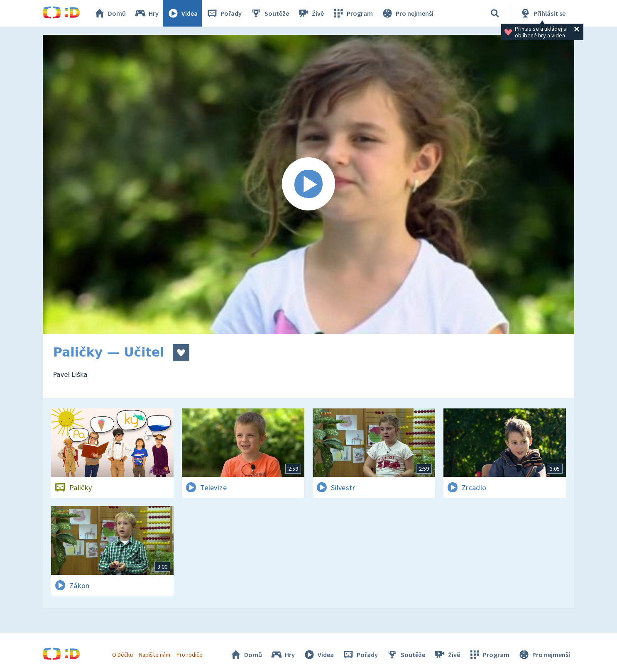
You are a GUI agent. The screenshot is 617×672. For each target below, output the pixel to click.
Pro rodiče (190, 655)
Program (353, 13)
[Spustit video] (308, 184)
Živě (311, 13)
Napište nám (154, 655)
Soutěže (269, 13)
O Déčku (122, 655)
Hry (146, 13)
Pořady (224, 13)
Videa (182, 13)
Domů (110, 13)
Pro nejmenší (407, 13)
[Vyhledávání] (495, 13)
